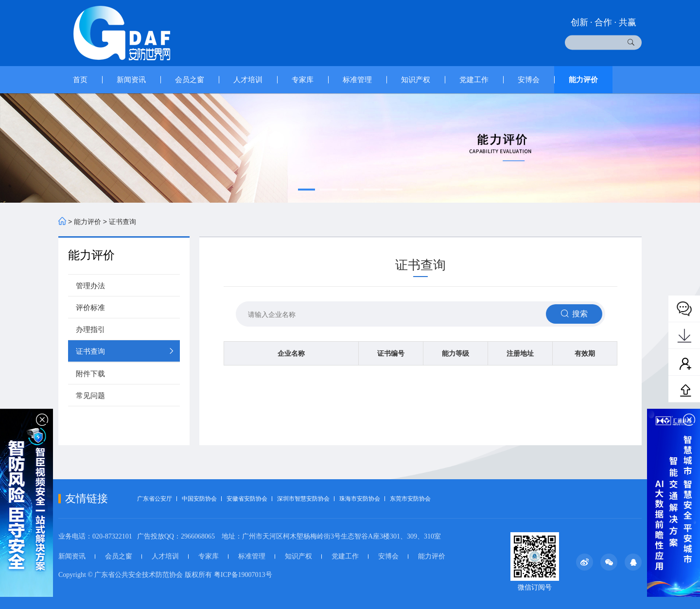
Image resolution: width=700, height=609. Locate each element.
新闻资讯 (131, 79)
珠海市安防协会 (360, 499)
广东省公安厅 (155, 499)
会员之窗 (190, 79)
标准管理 (357, 79)
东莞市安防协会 (410, 499)
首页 (80, 79)
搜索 (573, 313)
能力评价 (583, 79)
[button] (306, 190)
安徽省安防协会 (247, 499)
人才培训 (248, 79)
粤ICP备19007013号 (243, 575)
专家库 (303, 79)
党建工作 (474, 79)
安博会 (529, 79)
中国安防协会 (199, 499)
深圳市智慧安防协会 (303, 499)
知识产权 (416, 79)
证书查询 (122, 222)
